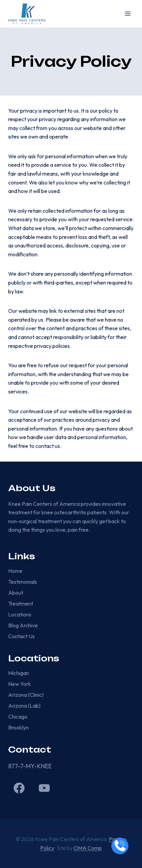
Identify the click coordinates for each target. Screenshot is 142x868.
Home (15, 571)
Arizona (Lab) (24, 706)
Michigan (19, 673)
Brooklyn (18, 727)
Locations (20, 614)
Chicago (18, 717)
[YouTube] (44, 788)
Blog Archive (23, 625)
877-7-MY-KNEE (30, 766)
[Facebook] (19, 788)
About (16, 593)
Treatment (21, 604)
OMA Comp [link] (88, 848)
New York (20, 684)
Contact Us (21, 636)
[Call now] (120, 846)
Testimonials (23, 582)
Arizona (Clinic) (26, 695)
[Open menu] (128, 14)
